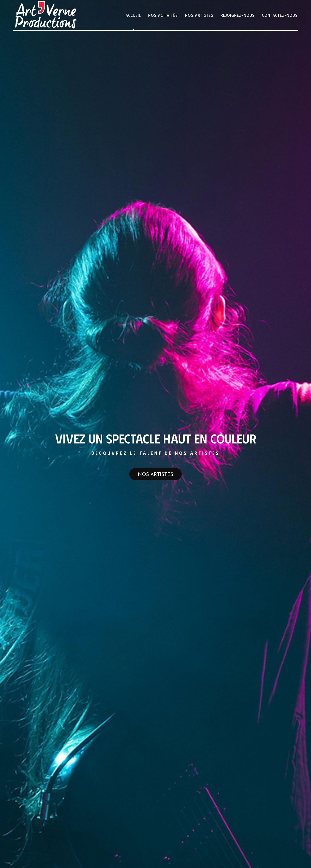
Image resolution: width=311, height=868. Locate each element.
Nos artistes (155, 475)
